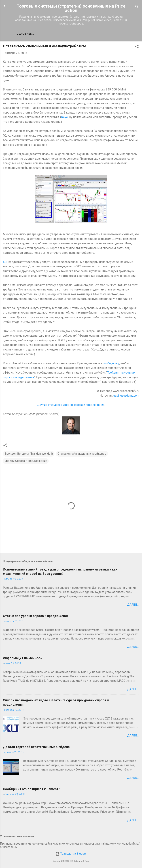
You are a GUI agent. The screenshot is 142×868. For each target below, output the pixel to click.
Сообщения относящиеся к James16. (32, 789)
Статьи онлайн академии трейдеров (82, 454)
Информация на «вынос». (23, 658)
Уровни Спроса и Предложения (26, 461)
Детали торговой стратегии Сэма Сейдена (36, 747)
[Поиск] (137, 7)
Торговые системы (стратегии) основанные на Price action (71, 8)
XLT (5, 262)
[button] (137, 47)
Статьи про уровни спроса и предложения (36, 616)
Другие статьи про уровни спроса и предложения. (71, 405)
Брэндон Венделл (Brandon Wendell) (29, 454)
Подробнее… (24, 34)
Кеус (64, 117)
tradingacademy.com (126, 396)
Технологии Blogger (71, 854)
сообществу (111, 363)
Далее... (133, 605)
